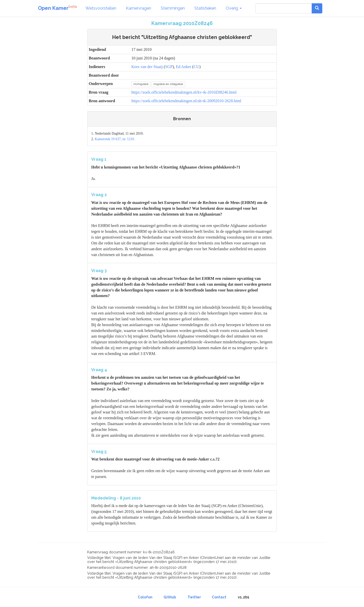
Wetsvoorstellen (101, 8)
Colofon (145, 597)
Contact (219, 597)
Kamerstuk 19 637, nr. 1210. (115, 139)
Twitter (194, 597)
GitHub (170, 597)
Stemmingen (173, 8)
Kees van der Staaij (147, 67)
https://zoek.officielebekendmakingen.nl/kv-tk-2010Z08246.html (184, 92)
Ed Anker (184, 67)
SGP (169, 67)
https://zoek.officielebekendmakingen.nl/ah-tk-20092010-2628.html (186, 101)
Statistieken (205, 8)
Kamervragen (139, 8)
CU (196, 67)
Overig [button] (234, 8)
